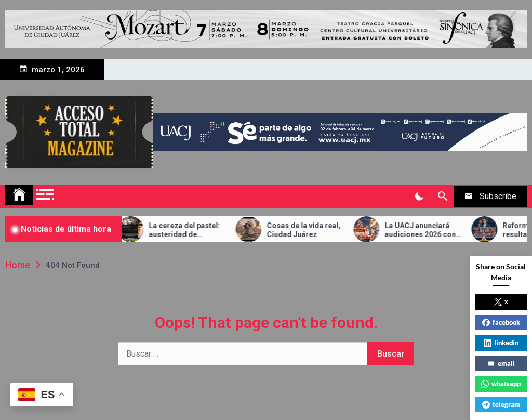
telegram (501, 404)
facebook (501, 322)
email (501, 363)
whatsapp (501, 384)
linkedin (501, 343)
